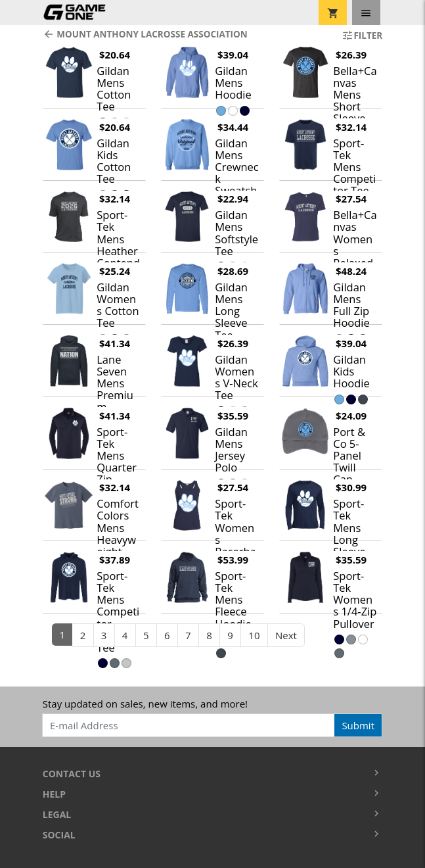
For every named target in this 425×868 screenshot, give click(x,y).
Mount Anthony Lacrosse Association (145, 34)
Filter (362, 36)
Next (286, 635)
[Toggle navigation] (366, 12)
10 (254, 635)
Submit (358, 725)
